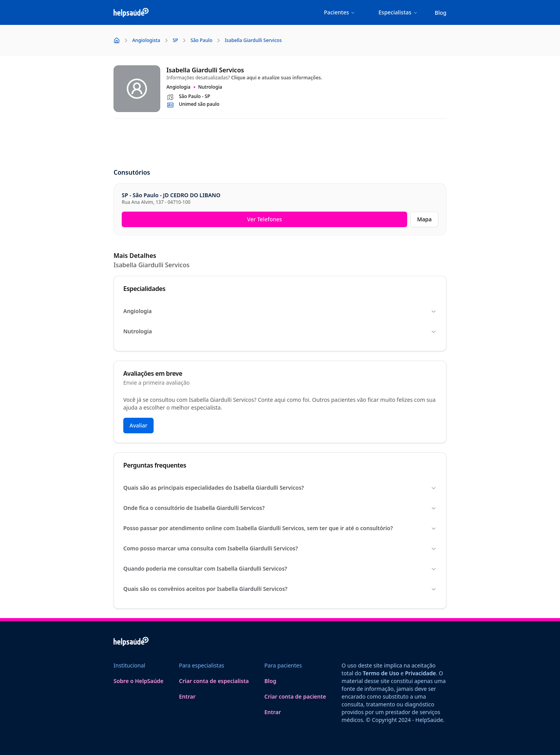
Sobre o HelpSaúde (138, 681)
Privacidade (421, 673)
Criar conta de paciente (295, 696)
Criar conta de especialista (214, 681)
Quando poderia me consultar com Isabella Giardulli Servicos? (280, 568)
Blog (441, 13)
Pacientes (339, 12)
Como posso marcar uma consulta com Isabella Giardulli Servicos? (280, 548)
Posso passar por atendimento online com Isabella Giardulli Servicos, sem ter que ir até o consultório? (280, 528)
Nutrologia (280, 331)
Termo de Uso (381, 673)
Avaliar (138, 425)
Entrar (187, 696)
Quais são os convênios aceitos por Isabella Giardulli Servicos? (280, 589)
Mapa (424, 219)
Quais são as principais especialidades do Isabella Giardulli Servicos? (280, 488)
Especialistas (398, 12)
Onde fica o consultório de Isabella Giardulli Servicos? (280, 508)
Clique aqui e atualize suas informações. (276, 78)
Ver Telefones (264, 219)
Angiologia (280, 311)
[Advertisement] (280, 144)
